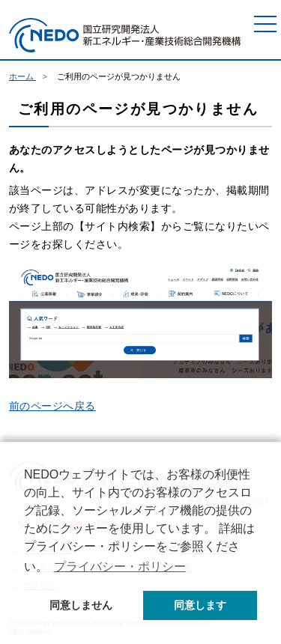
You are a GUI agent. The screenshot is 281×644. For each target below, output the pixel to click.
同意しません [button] (81, 605)
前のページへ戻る (52, 406)
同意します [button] (200, 605)
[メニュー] (265, 24)
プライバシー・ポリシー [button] (120, 566)
